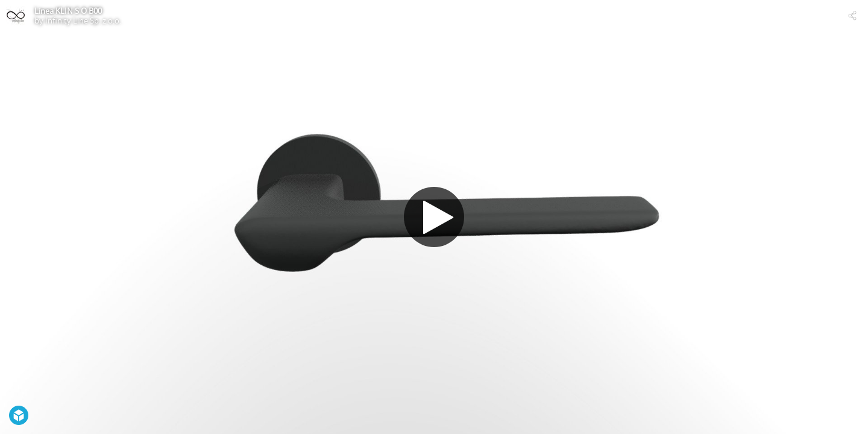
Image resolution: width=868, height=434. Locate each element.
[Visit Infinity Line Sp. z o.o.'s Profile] (16, 16)
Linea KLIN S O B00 (68, 11)
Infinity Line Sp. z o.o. (83, 20)
